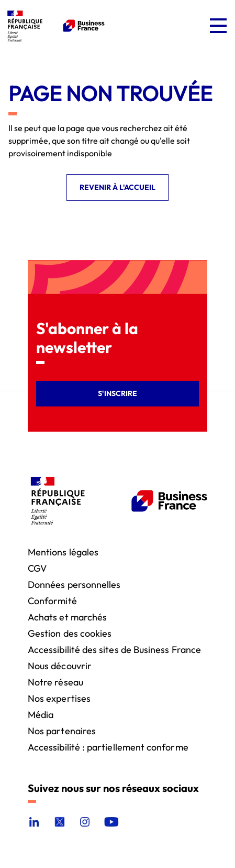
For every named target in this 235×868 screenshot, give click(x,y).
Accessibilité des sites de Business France (114, 649)
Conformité (52, 600)
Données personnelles (74, 584)
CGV (37, 568)
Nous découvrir (60, 665)
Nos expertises (59, 698)
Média (41, 714)
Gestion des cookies (70, 633)
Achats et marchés (67, 617)
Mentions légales (63, 551)
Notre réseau (55, 682)
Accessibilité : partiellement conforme (108, 747)
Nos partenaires (62, 730)
